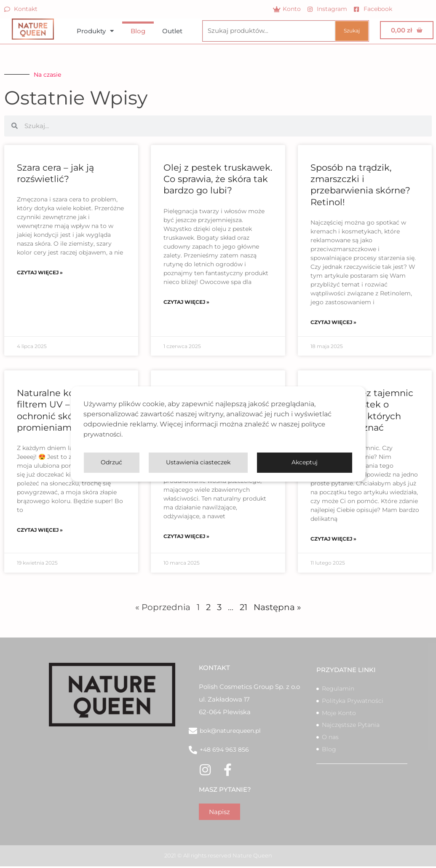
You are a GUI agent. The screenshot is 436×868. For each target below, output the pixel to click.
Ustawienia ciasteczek (235, 462)
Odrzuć (325, 462)
